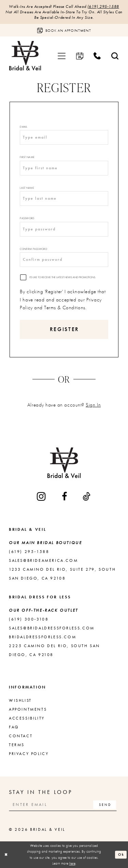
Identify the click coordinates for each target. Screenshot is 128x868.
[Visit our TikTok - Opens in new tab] (87, 496)
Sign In (93, 405)
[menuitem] (62, 56)
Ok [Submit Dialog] (121, 854)
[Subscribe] (105, 805)
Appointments (28, 709)
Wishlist (20, 700)
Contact (21, 736)
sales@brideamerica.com (43, 560)
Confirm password (33, 249)
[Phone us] (97, 56)
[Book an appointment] (64, 30)
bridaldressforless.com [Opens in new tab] (42, 637)
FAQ (14, 727)
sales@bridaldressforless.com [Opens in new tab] (52, 628)
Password (27, 218)
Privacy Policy (29, 754)
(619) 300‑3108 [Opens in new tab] (29, 619)
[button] (62, 56)
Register (65, 329)
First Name (27, 157)
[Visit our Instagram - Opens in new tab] (42, 496)
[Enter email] (63, 805)
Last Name (27, 188)
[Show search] (115, 56)
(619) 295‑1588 (103, 6)
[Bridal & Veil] (25, 56)
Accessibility (27, 718)
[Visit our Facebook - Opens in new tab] (65, 496)
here (72, 863)
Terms (17, 745)
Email (24, 127)
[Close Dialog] (6, 855)
